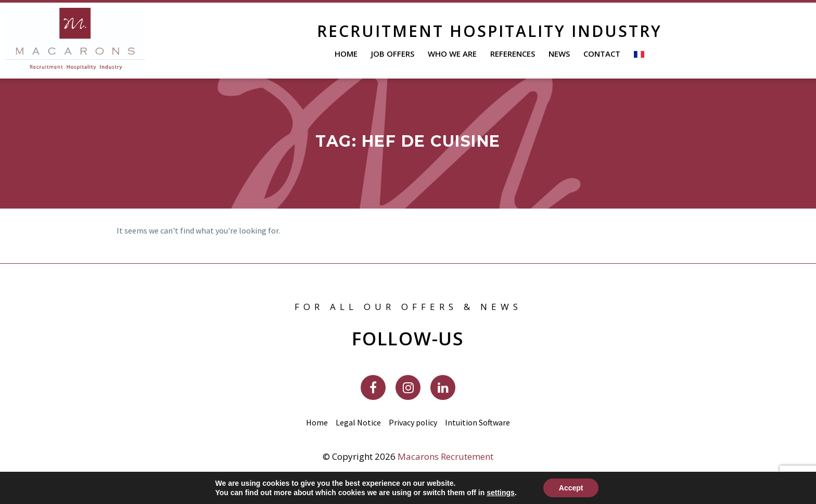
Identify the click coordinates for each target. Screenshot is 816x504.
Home (346, 54)
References (513, 54)
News (559, 54)
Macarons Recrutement (445, 456)
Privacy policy (413, 422)
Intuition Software (477, 422)
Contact (602, 54)
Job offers (393, 54)
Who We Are (452, 54)
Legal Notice (358, 422)
